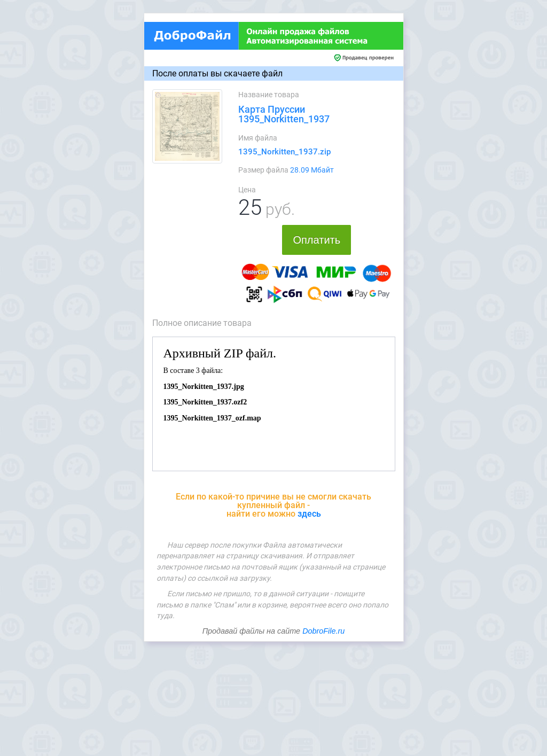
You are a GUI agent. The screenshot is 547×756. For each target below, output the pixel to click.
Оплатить (317, 240)
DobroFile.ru (323, 631)
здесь (309, 514)
